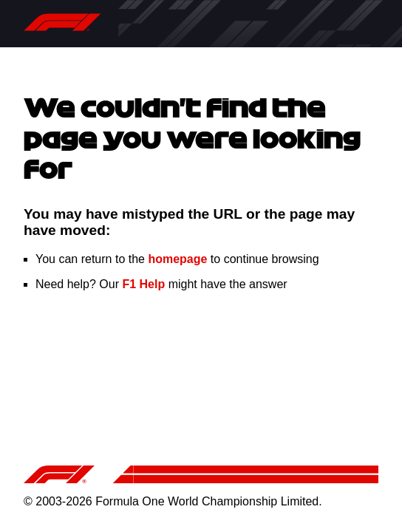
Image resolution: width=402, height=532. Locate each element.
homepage (177, 259)
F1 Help (143, 284)
